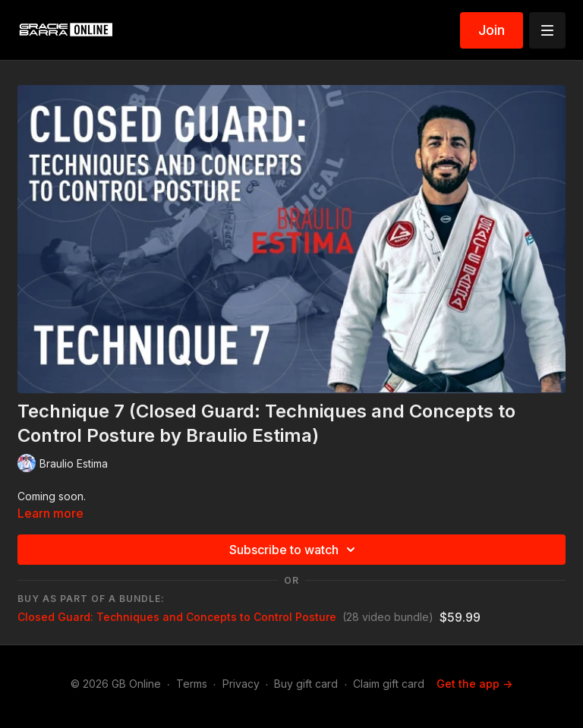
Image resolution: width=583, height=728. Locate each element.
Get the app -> (474, 684)
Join (492, 30)
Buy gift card (306, 684)
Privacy (241, 684)
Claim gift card (389, 684)
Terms (192, 684)
